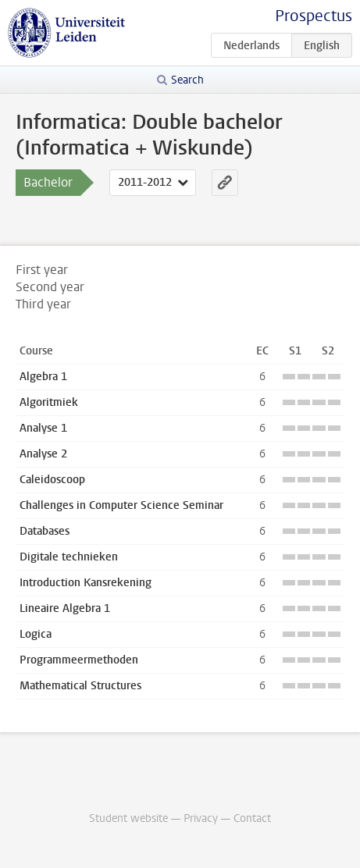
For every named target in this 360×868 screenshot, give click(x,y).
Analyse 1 (43, 428)
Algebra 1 (43, 377)
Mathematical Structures (80, 686)
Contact (252, 818)
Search (187, 80)
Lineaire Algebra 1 (65, 608)
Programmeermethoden (79, 660)
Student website (128, 818)
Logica (36, 634)
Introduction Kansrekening (86, 583)
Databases (45, 531)
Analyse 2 (43, 454)
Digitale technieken (69, 557)
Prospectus (314, 16)
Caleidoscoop (52, 480)
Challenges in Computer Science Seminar (121, 505)
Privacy (201, 818)
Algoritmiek (49, 402)
